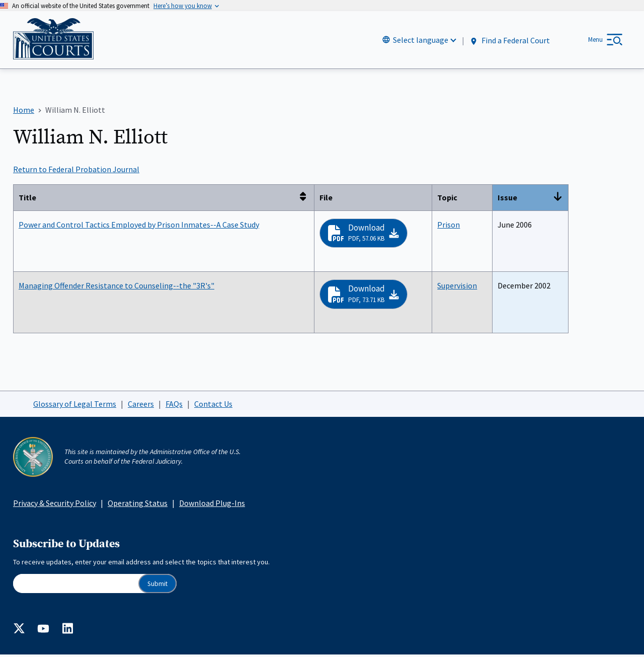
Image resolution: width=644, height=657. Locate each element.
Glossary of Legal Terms (75, 406)
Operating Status (138, 505)
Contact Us (213, 406)
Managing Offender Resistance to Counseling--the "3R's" (116, 287)
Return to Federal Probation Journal (76, 171)
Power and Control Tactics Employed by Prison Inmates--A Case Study (139, 226)
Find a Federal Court (509, 41)
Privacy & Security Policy (55, 505)
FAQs (174, 406)
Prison (449, 226)
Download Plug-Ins (212, 505)
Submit (157, 585)
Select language (421, 41)
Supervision (457, 287)
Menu (595, 41)
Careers (141, 406)
